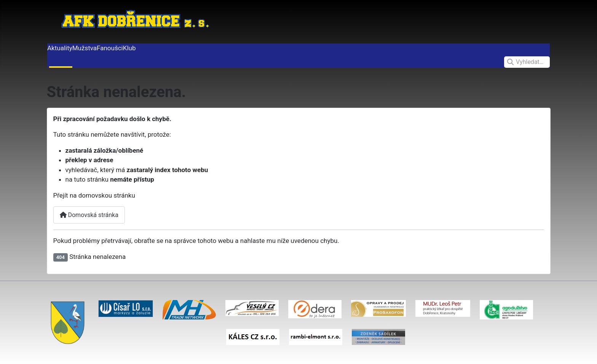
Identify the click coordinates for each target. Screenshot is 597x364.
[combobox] (527, 62)
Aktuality (60, 48)
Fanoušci (110, 48)
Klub (129, 48)
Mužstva (85, 48)
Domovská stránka (89, 215)
